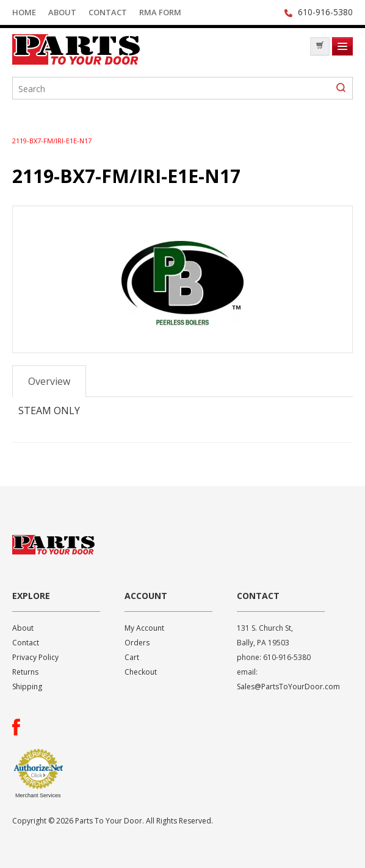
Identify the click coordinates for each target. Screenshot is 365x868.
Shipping (27, 687)
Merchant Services (38, 795)
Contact (108, 12)
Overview (49, 381)
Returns (25, 672)
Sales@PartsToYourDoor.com (288, 687)
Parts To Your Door (104, 49)
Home (24, 12)
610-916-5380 (325, 12)
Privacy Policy (35, 657)
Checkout (141, 672)
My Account (144, 628)
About (62, 12)
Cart (132, 657)
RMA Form (160, 12)
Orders (137, 643)
